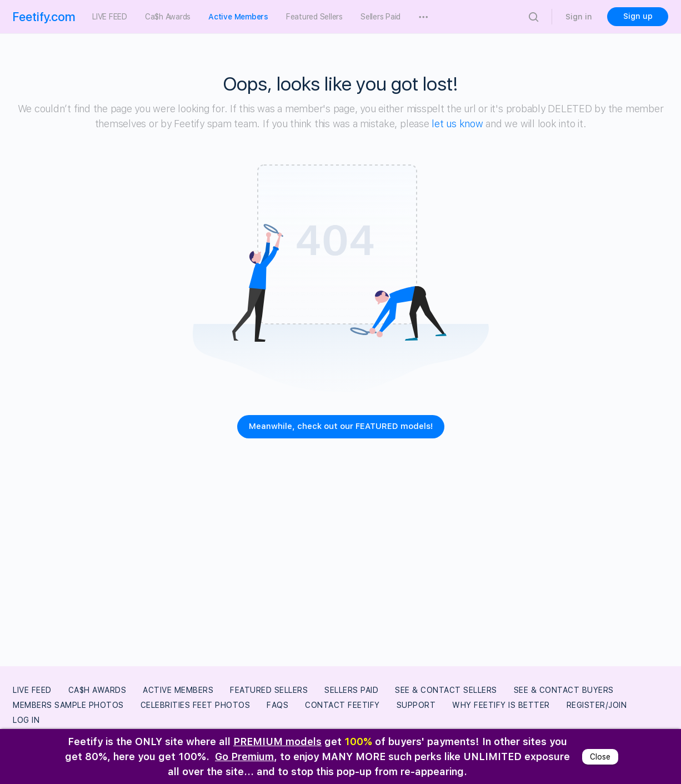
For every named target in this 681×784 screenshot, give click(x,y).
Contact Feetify (342, 705)
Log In (26, 720)
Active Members (178, 690)
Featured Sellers (269, 690)
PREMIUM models (277, 741)
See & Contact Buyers (564, 690)
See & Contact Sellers (446, 690)
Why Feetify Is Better (501, 705)
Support (416, 705)
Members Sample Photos (68, 705)
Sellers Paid (351, 690)
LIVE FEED (32, 690)
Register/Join (597, 705)
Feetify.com (44, 17)
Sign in (579, 17)
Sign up (638, 16)
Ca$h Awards (97, 690)
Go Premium (244, 756)
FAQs (277, 705)
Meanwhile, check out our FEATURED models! (341, 426)
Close (600, 757)
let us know (457, 124)
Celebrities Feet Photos (196, 705)
